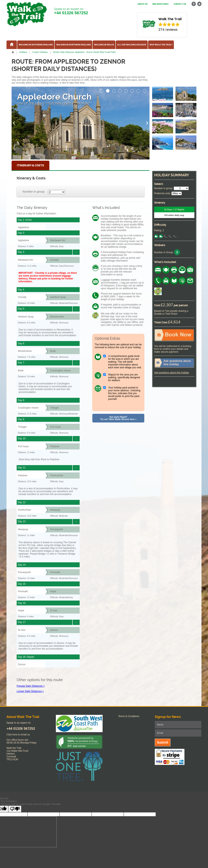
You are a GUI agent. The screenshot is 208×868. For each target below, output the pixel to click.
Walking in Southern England (36, 45)
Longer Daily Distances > (30, 691)
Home (13, 52)
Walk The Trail (27, 14)
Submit (163, 742)
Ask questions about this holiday (172, 373)
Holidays (23, 52)
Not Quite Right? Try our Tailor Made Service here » (118, 418)
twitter (199, 4)
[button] (102, 90)
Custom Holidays (40, 52)
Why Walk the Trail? (161, 45)
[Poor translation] (15, 809)
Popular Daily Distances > (31, 686)
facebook (194, 4)
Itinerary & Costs (30, 165)
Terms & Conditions (129, 716)
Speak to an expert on (71, 11)
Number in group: (34, 192)
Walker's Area (160, 4)
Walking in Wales (104, 45)
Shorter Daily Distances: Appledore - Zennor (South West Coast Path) (84, 52)
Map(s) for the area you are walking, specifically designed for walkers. (124, 377)
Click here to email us (18, 735)
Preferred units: (162, 193)
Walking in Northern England (74, 45)
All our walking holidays (132, 45)
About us (142, 4)
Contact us (180, 4)
